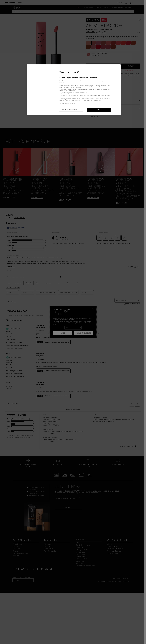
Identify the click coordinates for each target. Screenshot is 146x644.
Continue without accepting (68, 103)
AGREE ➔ (99, 110)
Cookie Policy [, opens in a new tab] (97, 100)
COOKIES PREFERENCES (71, 110)
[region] (74, 90)
